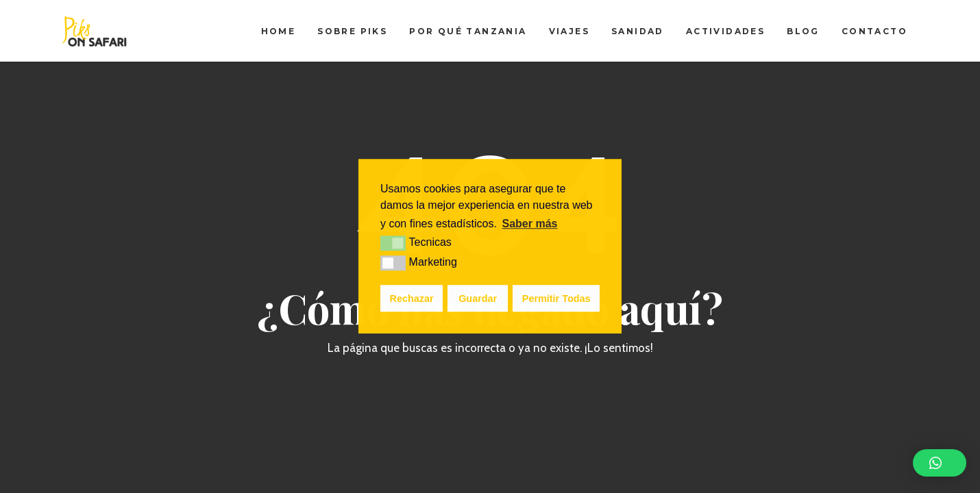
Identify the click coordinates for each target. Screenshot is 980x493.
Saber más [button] (530, 224)
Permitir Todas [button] (556, 299)
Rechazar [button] (412, 299)
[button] (940, 463)
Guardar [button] (478, 299)
